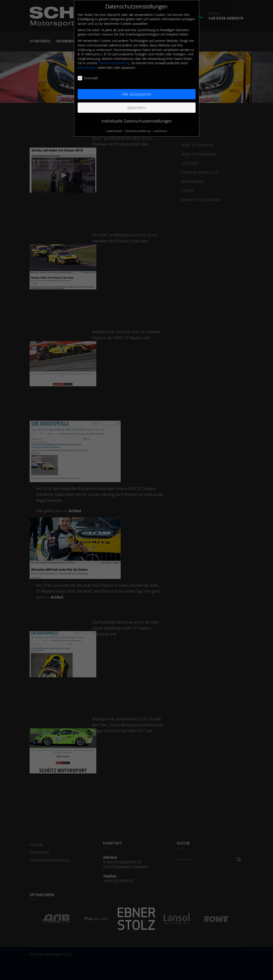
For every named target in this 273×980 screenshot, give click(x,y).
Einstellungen (87, 68)
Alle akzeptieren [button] (137, 94)
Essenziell (88, 78)
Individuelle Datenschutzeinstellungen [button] (137, 121)
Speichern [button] (136, 107)
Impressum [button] (161, 131)
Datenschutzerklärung (114, 63)
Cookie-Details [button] (114, 131)
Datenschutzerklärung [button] (138, 131)
